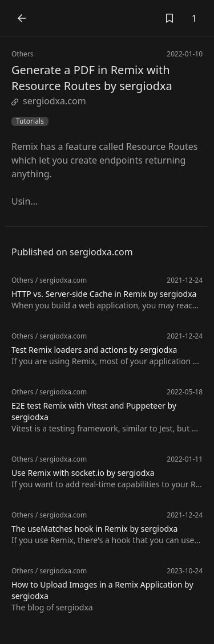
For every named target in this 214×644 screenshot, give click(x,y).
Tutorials (30, 121)
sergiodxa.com (49, 101)
